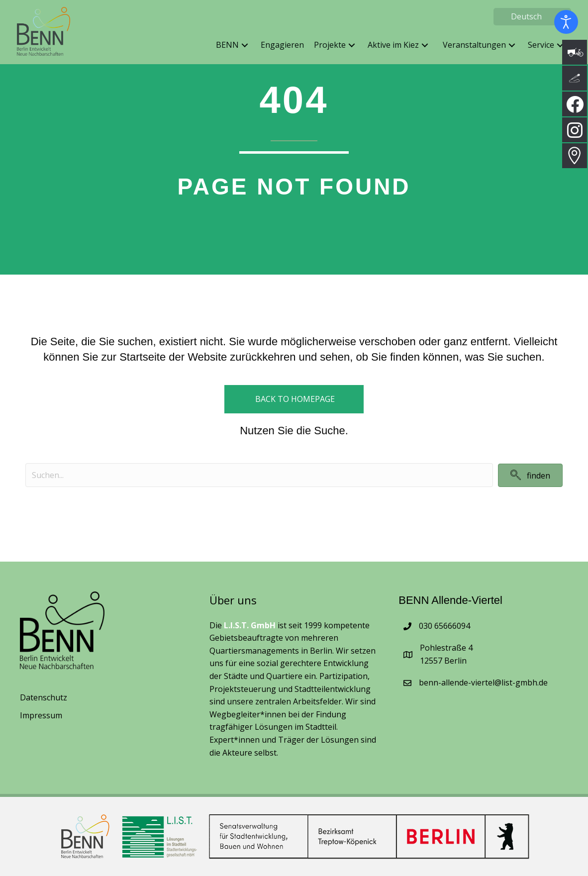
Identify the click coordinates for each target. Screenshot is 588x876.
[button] (242, 49)
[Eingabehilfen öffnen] (566, 22)
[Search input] (259, 475)
